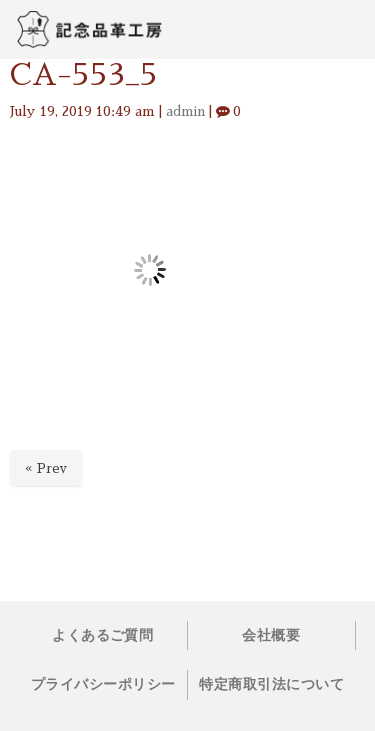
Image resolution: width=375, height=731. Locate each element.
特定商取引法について (271, 684)
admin (185, 111)
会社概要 (271, 635)
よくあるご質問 (102, 635)
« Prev (46, 468)
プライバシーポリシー (103, 684)
